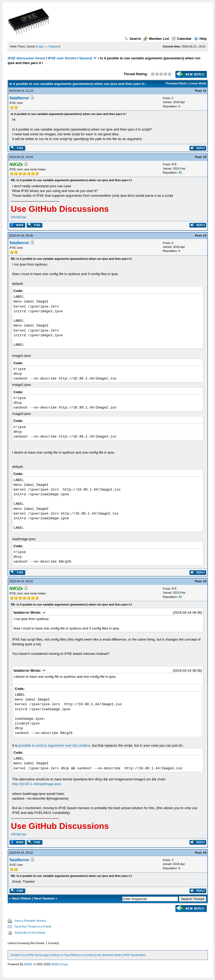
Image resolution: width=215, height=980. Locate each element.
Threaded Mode (176, 83)
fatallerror (19, 98)
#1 (205, 91)
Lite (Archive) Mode (109, 955)
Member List (156, 39)
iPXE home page (38, 955)
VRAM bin (19, 217)
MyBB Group (59, 964)
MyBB (28, 964)
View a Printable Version (30, 921)
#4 (205, 581)
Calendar (182, 39)
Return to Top (60, 955)
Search (132, 39)
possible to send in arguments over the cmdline (54, 745)
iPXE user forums (62, 58)
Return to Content (83, 955)
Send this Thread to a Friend (33, 926)
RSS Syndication (135, 955)
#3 (205, 236)
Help (200, 39)
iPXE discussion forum (26, 58)
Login (40, 46)
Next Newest (44, 898)
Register (54, 46)
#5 (205, 853)
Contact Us (18, 955)
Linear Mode (198, 83)
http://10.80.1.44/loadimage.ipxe (37, 784)
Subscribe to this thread (30, 933)
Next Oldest (22, 898)
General (86, 58)
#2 (205, 157)
